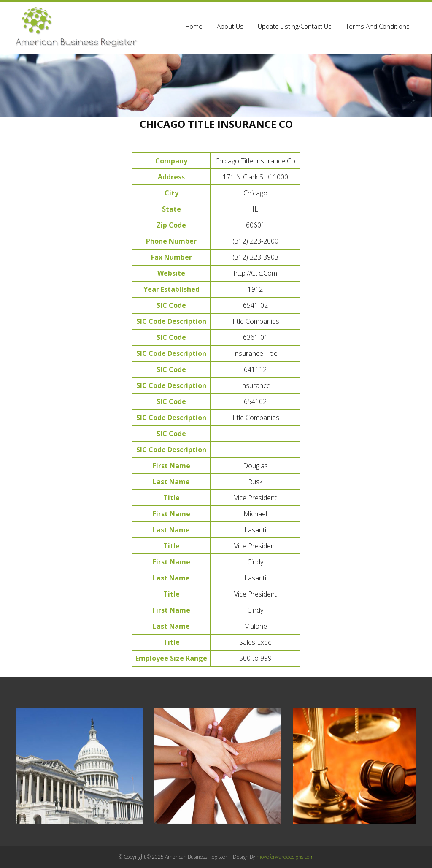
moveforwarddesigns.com (285, 857)
